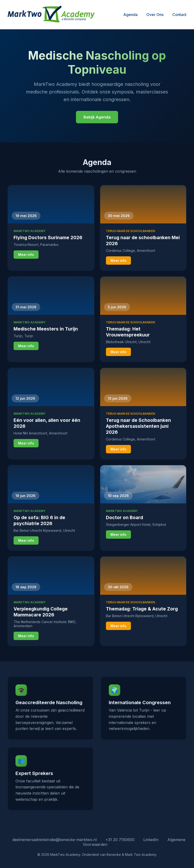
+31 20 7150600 (120, 840)
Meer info (26, 255)
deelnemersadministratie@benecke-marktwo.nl (55, 840)
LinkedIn (151, 840)
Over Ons (155, 15)
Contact (179, 15)
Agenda (130, 15)
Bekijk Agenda (97, 117)
